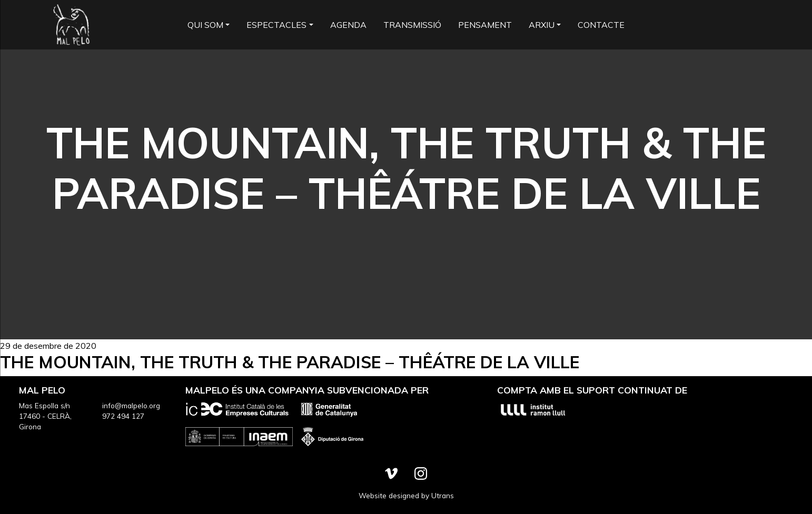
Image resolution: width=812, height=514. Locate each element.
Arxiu (542, 25)
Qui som (205, 25)
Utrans (443, 495)
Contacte (601, 25)
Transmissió (412, 25)
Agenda (348, 25)
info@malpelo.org (131, 405)
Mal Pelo (71, 25)
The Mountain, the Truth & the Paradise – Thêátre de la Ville (290, 362)
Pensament (485, 25)
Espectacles (276, 25)
